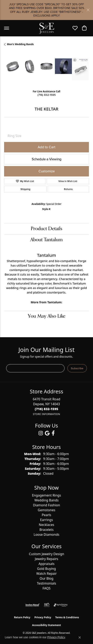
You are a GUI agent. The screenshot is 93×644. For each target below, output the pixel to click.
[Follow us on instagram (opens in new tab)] (41, 433)
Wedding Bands (46, 500)
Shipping (25, 189)
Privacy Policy (43, 617)
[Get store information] (46, 414)
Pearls (46, 515)
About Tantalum (46, 240)
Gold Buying (46, 569)
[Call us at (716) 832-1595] (47, 409)
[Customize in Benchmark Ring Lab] (80, 69)
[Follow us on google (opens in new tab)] (47, 433)
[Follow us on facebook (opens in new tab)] (53, 433)
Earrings (47, 520)
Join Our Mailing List (46, 350)
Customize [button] (47, 171)
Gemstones (46, 510)
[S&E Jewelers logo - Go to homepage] (46, 28)
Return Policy (22, 617)
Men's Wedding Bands (20, 44)
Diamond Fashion (46, 505)
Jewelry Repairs (46, 559)
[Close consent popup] (80, 637)
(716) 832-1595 (47, 95)
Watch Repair (46, 574)
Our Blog (46, 578)
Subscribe (77, 368)
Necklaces (47, 525)
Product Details (46, 229)
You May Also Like (47, 316)
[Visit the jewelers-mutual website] (32, 605)
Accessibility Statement (46, 625)
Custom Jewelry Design (46, 554)
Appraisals (46, 564)
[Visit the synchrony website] (61, 605)
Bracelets (47, 530)
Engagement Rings (46, 495)
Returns (68, 189)
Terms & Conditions (67, 617)
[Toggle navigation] (7, 28)
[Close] (88, 10)
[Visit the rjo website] (47, 605)
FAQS (46, 588)
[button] (76, 28)
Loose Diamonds (46, 535)
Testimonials (46, 583)
